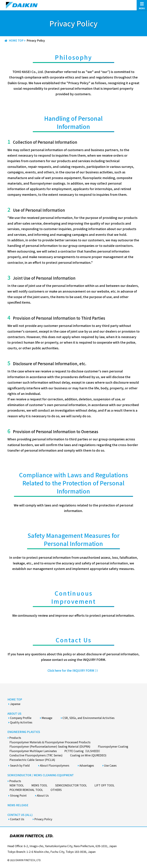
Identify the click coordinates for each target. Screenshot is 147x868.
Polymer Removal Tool (26, 790)
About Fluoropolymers (55, 765)
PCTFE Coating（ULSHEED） (83, 751)
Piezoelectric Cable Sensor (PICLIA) (32, 760)
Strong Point (18, 795)
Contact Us (17, 819)
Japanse (15, 704)
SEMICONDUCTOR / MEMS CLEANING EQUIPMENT (41, 775)
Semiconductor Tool (71, 785)
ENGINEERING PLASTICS (24, 732)
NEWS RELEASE (18, 805)
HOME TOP (15, 699)
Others (56, 790)
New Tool (17, 785)
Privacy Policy (43, 819)
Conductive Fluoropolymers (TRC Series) (36, 755)
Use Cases (110, 765)
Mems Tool (39, 785)
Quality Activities (21, 722)
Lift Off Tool (105, 785)
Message (47, 718)
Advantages (87, 765)
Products (15, 738)
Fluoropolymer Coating (113, 746)
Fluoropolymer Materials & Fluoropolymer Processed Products (50, 742)
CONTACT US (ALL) (20, 815)
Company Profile (21, 718)
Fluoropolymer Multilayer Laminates (33, 751)
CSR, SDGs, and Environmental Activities (89, 718)
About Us (43, 795)
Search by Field (20, 765)
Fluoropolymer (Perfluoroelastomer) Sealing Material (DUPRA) (50, 746)
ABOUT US (14, 713)
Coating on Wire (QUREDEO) (88, 755)
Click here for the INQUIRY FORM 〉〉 (73, 670)
